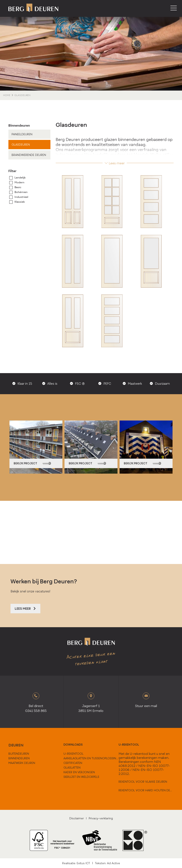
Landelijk (20, 178)
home (7, 95)
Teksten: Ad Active (107, 863)
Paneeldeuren (22, 134)
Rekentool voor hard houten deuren (146, 790)
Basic (18, 187)
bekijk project (32, 463)
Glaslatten (72, 768)
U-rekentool (129, 745)
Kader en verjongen (79, 772)
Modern (19, 182)
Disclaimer (77, 818)
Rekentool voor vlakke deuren (143, 782)
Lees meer (115, 163)
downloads (73, 745)
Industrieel (21, 197)
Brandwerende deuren (29, 155)
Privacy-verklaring (101, 818)
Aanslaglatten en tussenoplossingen (91, 758)
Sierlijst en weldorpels (81, 777)
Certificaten (73, 763)
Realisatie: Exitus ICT (76, 863)
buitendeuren (19, 754)
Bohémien (21, 192)
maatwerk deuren (22, 763)
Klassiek (20, 202)
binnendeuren (19, 758)
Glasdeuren (21, 145)
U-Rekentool (73, 754)
